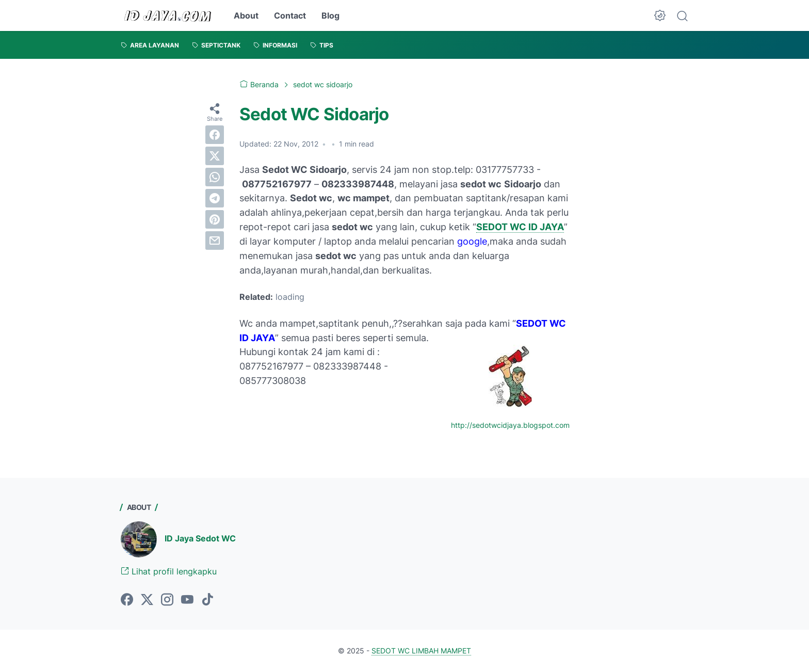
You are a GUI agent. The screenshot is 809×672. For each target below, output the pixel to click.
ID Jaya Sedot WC (200, 538)
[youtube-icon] (187, 600)
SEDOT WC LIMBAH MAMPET (421, 651)
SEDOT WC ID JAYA (520, 227)
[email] (215, 241)
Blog (330, 15)
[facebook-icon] (127, 600)
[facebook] (215, 135)
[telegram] (215, 198)
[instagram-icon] (167, 600)
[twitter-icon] (147, 600)
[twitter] (215, 156)
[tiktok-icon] (207, 600)
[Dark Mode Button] (660, 15)
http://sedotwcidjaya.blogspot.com (510, 425)
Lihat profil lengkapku (169, 571)
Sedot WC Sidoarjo (314, 114)
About (246, 15)
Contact (290, 15)
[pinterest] (215, 219)
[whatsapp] (215, 177)
